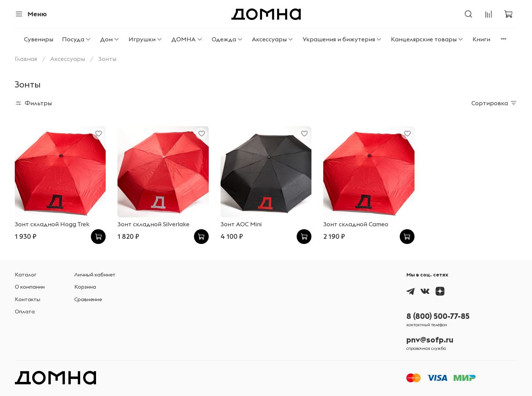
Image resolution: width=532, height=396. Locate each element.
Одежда (227, 39)
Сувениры (39, 39)
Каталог (26, 275)
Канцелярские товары (427, 39)
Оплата (25, 311)
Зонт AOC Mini (241, 224)
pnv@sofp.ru (430, 340)
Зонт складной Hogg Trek (52, 224)
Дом (110, 39)
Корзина (85, 287)
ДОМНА (187, 39)
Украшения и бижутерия (342, 39)
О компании (30, 287)
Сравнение (88, 299)
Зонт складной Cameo (356, 224)
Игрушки (146, 39)
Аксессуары (273, 39)
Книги (481, 39)
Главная (26, 59)
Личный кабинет (95, 275)
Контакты (28, 299)
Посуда (77, 39)
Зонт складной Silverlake (154, 224)
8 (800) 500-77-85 (438, 316)
